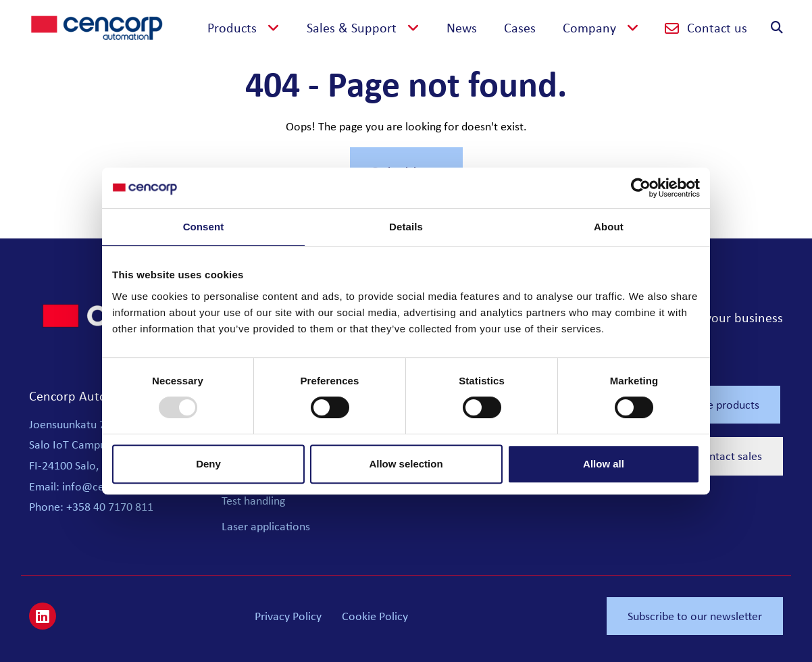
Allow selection (406, 464)
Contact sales (729, 456)
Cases (520, 27)
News (462, 27)
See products (728, 405)
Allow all (604, 464)
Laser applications (266, 526)
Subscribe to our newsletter (695, 616)
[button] (244, 28)
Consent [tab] (204, 227)
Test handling (253, 501)
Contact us (706, 27)
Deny (208, 464)
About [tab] (609, 227)
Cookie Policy (375, 616)
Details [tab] (406, 227)
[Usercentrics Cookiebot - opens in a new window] (641, 188)
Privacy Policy (288, 616)
